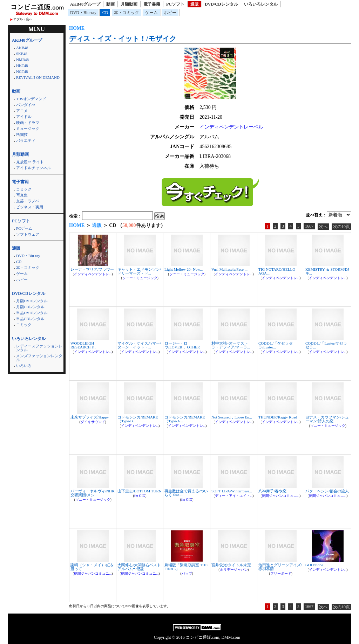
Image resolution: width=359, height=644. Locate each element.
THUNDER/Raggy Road (278, 417)
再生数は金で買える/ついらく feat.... (186, 493)
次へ (323, 227)
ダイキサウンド (93, 422)
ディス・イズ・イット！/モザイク (123, 39)
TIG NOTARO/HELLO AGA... (277, 271)
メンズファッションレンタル (39, 358)
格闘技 (22, 134)
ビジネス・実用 (30, 207)
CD (105, 13)
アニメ (22, 111)
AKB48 (22, 48)
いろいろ (24, 366)
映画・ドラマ (28, 123)
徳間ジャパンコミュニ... (281, 496)
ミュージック (28, 129)
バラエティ (26, 140)
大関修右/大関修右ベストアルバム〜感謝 (139, 567)
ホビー (170, 13)
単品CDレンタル (30, 319)
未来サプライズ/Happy (90, 417)
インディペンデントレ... (93, 274)
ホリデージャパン (234, 570)
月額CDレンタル (30, 307)
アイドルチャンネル (33, 168)
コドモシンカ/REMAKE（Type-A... (185, 419)
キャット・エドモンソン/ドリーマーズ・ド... (139, 271)
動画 (110, 4)
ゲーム (151, 13)
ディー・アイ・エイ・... (234, 496)
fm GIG (140, 496)
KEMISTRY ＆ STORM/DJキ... (327, 271)
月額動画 (129, 4)
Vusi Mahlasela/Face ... (229, 269)
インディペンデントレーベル (231, 127)
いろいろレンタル (261, 4)
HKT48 (22, 65)
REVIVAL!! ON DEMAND (38, 77)
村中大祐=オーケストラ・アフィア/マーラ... (231, 345)
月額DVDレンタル (32, 301)
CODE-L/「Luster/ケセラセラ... (326, 345)
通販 (195, 4)
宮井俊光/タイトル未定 (231, 565)
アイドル (24, 117)
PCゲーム (24, 228)
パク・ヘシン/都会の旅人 (327, 491)
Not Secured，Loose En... (232, 417)
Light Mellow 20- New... (184, 269)
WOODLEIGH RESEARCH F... (83, 345)
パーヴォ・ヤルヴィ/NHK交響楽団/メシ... (93, 493)
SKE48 (22, 54)
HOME (77, 28)
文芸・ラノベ (28, 201)
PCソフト (175, 4)
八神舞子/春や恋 (272, 491)
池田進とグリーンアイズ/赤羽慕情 (280, 567)
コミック (24, 189)
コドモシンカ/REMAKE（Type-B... (138, 419)
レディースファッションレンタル (39, 348)
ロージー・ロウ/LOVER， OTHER (182, 345)
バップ (187, 573)
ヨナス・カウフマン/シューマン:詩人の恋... (327, 419)
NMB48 (22, 60)
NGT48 (22, 71)
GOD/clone (314, 565)
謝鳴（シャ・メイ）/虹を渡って (92, 567)
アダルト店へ (23, 19)
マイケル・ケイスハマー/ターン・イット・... (139, 345)
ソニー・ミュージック (140, 278)
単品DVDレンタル (32, 313)
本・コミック (127, 13)
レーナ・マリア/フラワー (92, 269)
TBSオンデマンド (31, 99)
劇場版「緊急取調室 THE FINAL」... (186, 567)
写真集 (22, 195)
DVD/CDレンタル (221, 4)
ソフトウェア (28, 234)
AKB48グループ (85, 4)
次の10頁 (341, 227)
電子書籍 (152, 4)
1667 (309, 226)
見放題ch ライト (30, 162)
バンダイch (26, 105)
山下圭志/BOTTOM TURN (140, 491)
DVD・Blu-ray (83, 13)
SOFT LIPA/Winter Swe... (232, 491)
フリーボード (281, 573)
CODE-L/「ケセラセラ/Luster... (276, 345)
